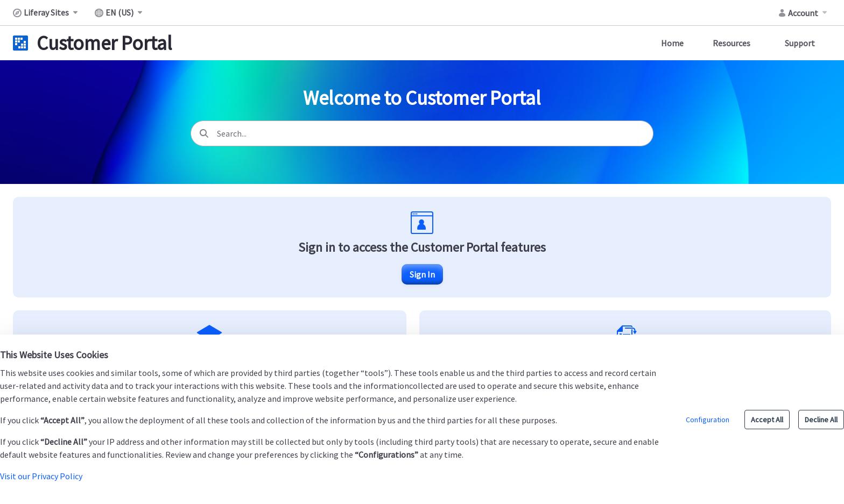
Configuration (708, 420)
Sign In (422, 274)
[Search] (204, 133)
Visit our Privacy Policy (41, 476)
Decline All (821, 420)
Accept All (767, 420)
